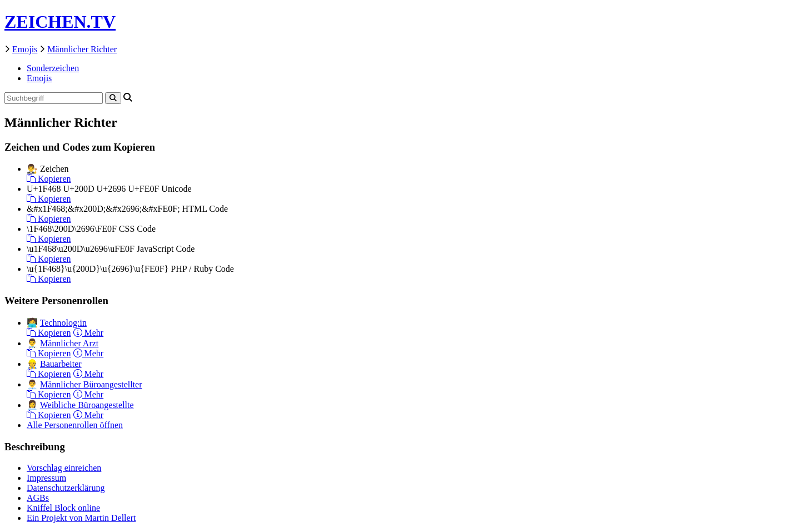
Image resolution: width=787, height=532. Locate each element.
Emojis (25, 49)
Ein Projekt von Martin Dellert (81, 518)
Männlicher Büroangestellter (91, 384)
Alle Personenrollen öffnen (75, 425)
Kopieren (49, 179)
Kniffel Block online (63, 508)
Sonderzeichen (53, 68)
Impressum (46, 478)
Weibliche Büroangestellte (87, 405)
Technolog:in (63, 323)
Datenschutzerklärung (66, 488)
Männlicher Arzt (69, 343)
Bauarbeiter (61, 364)
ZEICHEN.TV (60, 22)
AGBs (38, 498)
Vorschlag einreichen (64, 468)
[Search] (113, 98)
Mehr (89, 333)
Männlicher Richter (82, 49)
